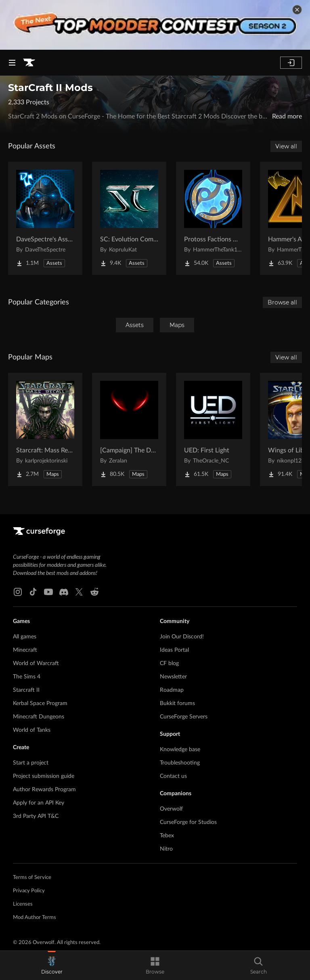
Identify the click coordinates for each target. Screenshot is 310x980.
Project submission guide (44, 776)
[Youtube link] (48, 592)
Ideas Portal (174, 650)
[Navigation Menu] (12, 63)
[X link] (79, 592)
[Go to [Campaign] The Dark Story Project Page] (129, 429)
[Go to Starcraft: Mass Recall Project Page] (45, 429)
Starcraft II (26, 690)
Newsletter (173, 677)
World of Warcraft (36, 663)
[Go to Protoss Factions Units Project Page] (213, 218)
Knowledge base (180, 750)
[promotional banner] (155, 25)
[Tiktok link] (33, 592)
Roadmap (172, 690)
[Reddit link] (94, 592)
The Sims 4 (27, 677)
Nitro (166, 849)
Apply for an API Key (39, 803)
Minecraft (25, 650)
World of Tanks (32, 730)
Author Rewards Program (44, 790)
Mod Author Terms (35, 918)
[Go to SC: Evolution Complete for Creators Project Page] (129, 218)
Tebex (167, 836)
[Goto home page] (29, 63)
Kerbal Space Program (40, 703)
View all (286, 146)
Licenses (23, 904)
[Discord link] (64, 592)
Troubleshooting (180, 763)
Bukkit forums (177, 703)
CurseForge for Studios (188, 822)
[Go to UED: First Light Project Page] (213, 429)
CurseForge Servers (184, 717)
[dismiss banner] (297, 10)
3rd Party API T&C (36, 816)
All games (25, 637)
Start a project (31, 763)
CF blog (169, 663)
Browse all (282, 302)
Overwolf (171, 809)
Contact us (173, 776)
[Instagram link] (18, 592)
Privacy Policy (29, 891)
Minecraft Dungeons (39, 717)
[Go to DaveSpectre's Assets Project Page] (45, 218)
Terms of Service (32, 878)
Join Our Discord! (182, 637)
